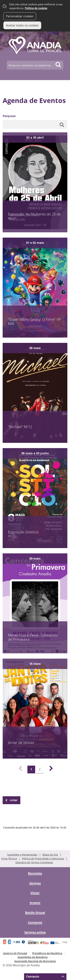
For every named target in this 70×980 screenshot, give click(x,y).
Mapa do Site (50, 855)
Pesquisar (9, 116)
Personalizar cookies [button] (20, 16)
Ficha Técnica (9, 858)
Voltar (14, 800)
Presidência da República (47, 953)
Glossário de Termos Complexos (34, 862)
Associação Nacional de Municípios (35, 961)
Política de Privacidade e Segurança (43, 858)
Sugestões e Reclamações (22, 855)
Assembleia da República (33, 957)
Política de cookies (36, 8)
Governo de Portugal (15, 953)
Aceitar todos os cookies (22, 25)
